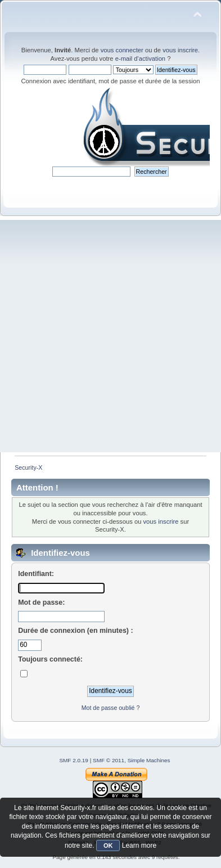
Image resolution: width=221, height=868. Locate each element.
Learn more (139, 845)
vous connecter (122, 50)
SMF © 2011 (109, 760)
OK (108, 845)
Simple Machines (149, 760)
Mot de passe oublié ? (111, 708)
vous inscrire (180, 50)
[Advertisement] (110, 336)
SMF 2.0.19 (74, 760)
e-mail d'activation (140, 59)
